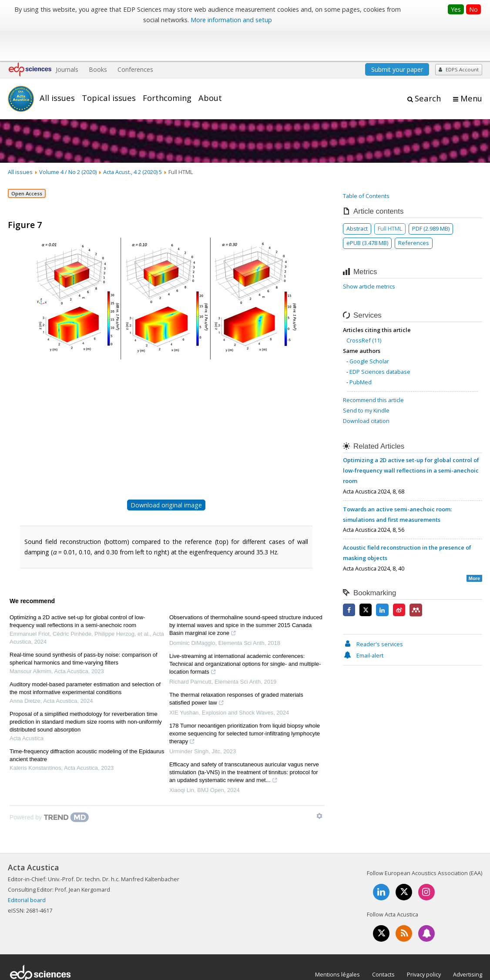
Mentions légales (337, 943)
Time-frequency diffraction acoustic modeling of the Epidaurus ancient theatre (87, 724)
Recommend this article (373, 369)
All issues (57, 67)
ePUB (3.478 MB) (367, 211)
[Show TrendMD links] (319, 785)
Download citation (366, 389)
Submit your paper (397, 38)
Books (98, 38)
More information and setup (231, 20)
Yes (456, 9)
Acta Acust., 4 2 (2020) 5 (133, 141)
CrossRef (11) (364, 309)
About (210, 67)
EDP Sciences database (380, 340)
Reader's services (373, 613)
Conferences (135, 38)
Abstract (357, 197)
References (414, 211)
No (473, 9)
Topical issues (109, 67)
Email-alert (363, 624)
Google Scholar (369, 330)
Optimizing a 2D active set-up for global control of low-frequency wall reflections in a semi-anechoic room (77, 590)
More (474, 547)
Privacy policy (424, 943)
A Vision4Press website (456, 968)
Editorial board (27, 869)
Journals (67, 38)
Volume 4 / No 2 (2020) (68, 141)
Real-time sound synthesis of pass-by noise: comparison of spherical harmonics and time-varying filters (84, 627)
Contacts (383, 943)
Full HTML (390, 197)
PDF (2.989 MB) (431, 197)
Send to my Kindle (366, 379)
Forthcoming (167, 67)
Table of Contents (366, 164)
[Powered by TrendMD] (49, 786)
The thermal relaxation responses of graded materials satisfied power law (236, 668)
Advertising (468, 943)
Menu (471, 67)
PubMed (361, 351)
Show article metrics (369, 255)
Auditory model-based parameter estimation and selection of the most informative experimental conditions (85, 657)
